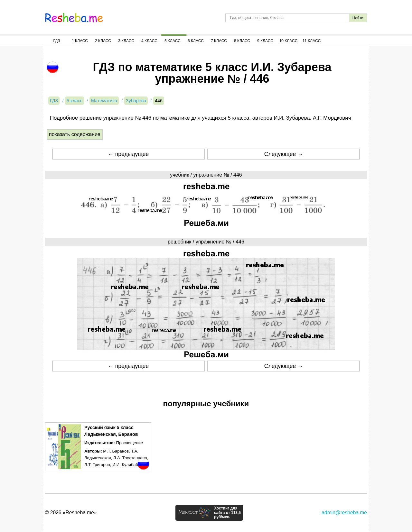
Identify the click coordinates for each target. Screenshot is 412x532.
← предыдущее (128, 154)
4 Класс (149, 41)
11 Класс (312, 41)
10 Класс (289, 41)
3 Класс (126, 41)
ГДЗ (56, 41)
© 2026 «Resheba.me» (71, 513)
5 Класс (173, 41)
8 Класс (242, 41)
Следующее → (284, 154)
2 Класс (103, 41)
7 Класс (219, 41)
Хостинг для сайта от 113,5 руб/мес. (227, 513)
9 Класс (265, 41)
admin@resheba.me (344, 513)
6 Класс (196, 41)
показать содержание (75, 134)
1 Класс (80, 41)
